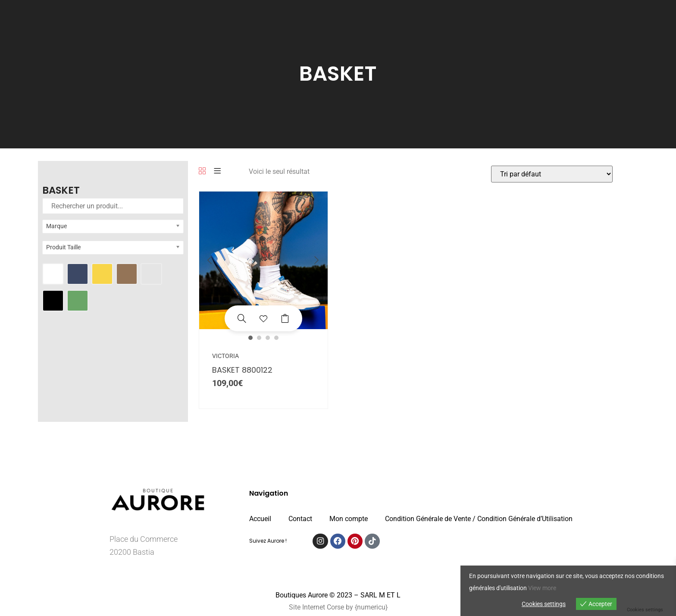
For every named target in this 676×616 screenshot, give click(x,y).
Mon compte (349, 519)
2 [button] (259, 338)
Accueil (260, 519)
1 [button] (250, 338)
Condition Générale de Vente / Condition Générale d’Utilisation (479, 519)
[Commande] (552, 174)
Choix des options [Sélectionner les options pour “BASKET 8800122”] (285, 318)
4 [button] (276, 338)
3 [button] (268, 338)
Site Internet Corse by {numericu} (338, 607)
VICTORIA (225, 356)
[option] (263, 260)
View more (542, 588)
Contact (300, 519)
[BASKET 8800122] (242, 318)
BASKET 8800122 (242, 370)
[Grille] (202, 171)
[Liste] (217, 171)
